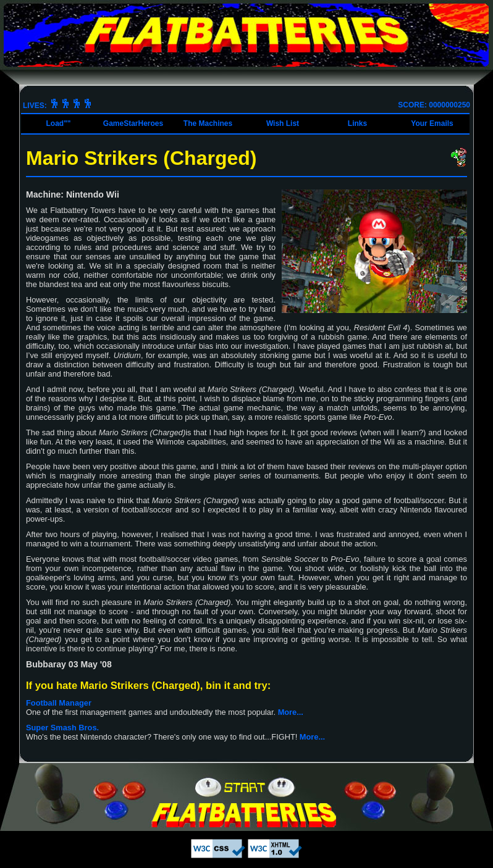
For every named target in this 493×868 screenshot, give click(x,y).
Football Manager (59, 703)
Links (357, 123)
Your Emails (432, 123)
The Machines (208, 123)
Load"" (58, 123)
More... (291, 712)
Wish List (283, 123)
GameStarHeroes (133, 123)
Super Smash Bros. (62, 728)
